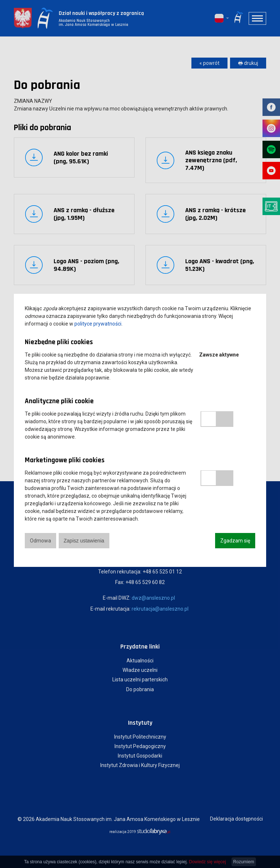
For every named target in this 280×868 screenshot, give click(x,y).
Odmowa (40, 541)
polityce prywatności (98, 324)
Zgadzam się (235, 541)
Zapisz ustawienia (84, 541)
